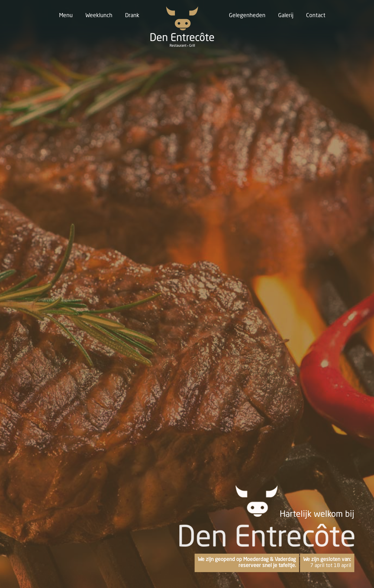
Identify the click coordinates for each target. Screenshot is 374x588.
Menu (66, 16)
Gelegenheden (247, 16)
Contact (316, 16)
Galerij (286, 16)
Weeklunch (99, 16)
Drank (132, 16)
